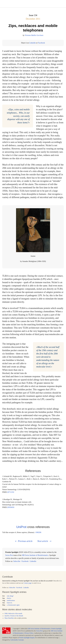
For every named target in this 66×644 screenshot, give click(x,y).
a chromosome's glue (13, 605)
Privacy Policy (29, 633)
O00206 (38, 532)
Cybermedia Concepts (17, 640)
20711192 (11, 492)
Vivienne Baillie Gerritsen (34, 35)
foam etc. (10, 603)
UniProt (21, 527)
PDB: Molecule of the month (13, 614)
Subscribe (17, 561)
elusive (9, 598)
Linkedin (32, 43)
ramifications (11, 600)
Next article (43, 541)
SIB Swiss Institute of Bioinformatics (35, 555)
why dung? (10, 596)
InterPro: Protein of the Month (14, 616)
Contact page (28, 583)
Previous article (25, 541)
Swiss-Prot (9, 555)
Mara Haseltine (9, 618)
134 (36, 15)
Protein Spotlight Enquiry (27, 638)
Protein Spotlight (57, 629)
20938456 (11, 507)
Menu (33, 4)
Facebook (41, 43)
